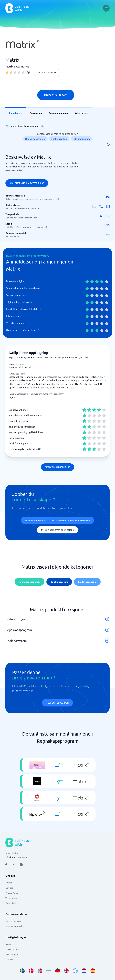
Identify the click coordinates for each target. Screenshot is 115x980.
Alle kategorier (12, 954)
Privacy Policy (12, 893)
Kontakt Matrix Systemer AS (27, 183)
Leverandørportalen (15, 926)
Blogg (8, 944)
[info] (28, 72)
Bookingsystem (59, 139)
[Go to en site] (75, 971)
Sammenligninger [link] (59, 113)
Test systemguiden (57, 703)
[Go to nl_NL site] (84, 971)
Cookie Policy (12, 903)
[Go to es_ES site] (93, 971)
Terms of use (11, 898)
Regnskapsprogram (28, 126)
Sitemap (9, 959)
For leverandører (13, 921)
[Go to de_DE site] (58, 971)
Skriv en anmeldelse (47, 73)
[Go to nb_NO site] (40, 971)
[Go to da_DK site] (31, 971)
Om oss (9, 883)
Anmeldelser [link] (16, 113)
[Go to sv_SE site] (22, 971)
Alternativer (82, 113)
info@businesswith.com (16, 857)
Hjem (12, 126)
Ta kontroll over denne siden (57, 530)
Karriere (9, 888)
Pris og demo (56, 95)
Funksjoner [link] (36, 113)
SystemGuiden (12, 949)
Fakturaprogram (81, 139)
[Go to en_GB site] (66, 971)
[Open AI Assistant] (21, 865)
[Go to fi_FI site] (49, 971)
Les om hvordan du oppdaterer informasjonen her (57, 520)
